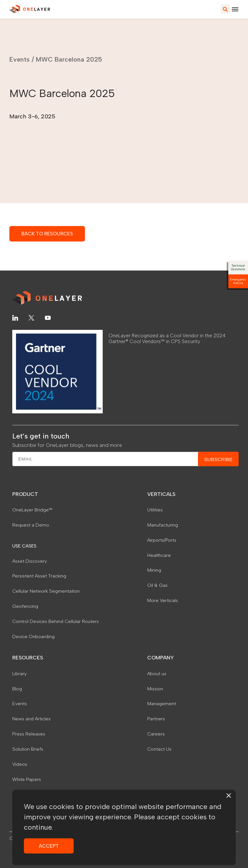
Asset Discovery (30, 561)
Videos (20, 764)
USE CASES (24, 546)
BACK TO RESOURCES (47, 234)
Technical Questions (238, 267)
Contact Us (159, 749)
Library (19, 674)
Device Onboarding (33, 636)
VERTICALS (161, 494)
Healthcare (159, 555)
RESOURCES (28, 658)
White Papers (27, 779)
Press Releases (29, 734)
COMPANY (160, 658)
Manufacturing (163, 525)
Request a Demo (31, 525)
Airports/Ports (162, 540)
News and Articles (31, 719)
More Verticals (163, 600)
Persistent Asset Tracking (39, 576)
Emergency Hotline (238, 281)
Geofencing (25, 606)
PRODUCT (25, 494)
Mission (155, 689)
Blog (17, 689)
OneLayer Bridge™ (32, 510)
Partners (156, 719)
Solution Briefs (28, 749)
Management (162, 704)
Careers (156, 734)
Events (20, 59)
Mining (154, 570)
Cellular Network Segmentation (46, 591)
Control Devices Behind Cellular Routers (56, 621)
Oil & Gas (157, 585)
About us (157, 674)
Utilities (155, 510)
